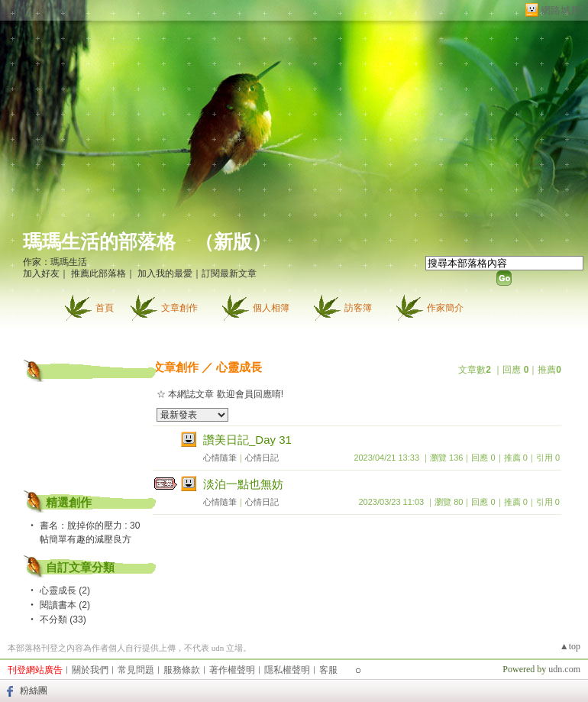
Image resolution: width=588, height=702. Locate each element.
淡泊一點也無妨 (243, 484)
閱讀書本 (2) (65, 605)
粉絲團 (34, 691)
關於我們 (90, 670)
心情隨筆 (220, 458)
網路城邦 (561, 10)
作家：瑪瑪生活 (55, 262)
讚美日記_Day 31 (247, 440)
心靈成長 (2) (65, 590)
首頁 (105, 308)
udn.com (564, 669)
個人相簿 (271, 308)
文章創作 (179, 308)
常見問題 (136, 670)
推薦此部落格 (99, 273)
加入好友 (41, 273)
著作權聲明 (232, 670)
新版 (233, 242)
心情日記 (262, 458)
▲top (570, 646)
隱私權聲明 (287, 670)
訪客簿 (358, 308)
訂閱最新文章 (229, 273)
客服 (328, 670)
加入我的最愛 (165, 273)
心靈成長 (239, 367)
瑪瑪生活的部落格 (99, 242)
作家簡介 (445, 308)
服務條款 (182, 670)
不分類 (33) (63, 620)
